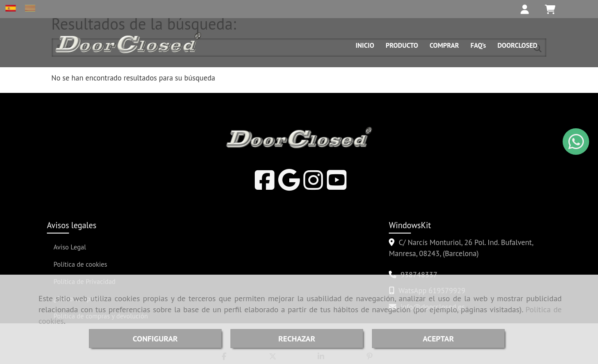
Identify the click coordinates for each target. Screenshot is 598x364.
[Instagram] (313, 186)
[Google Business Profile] (289, 186)
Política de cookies (80, 264)
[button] (521, 9)
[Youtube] (337, 186)
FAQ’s (478, 45)
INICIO (365, 45)
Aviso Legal (70, 247)
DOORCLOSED (517, 45)
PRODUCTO (402, 45)
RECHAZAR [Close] (297, 339)
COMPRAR (444, 45)
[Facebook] (265, 186)
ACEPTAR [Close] (439, 339)
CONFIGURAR (155, 339)
